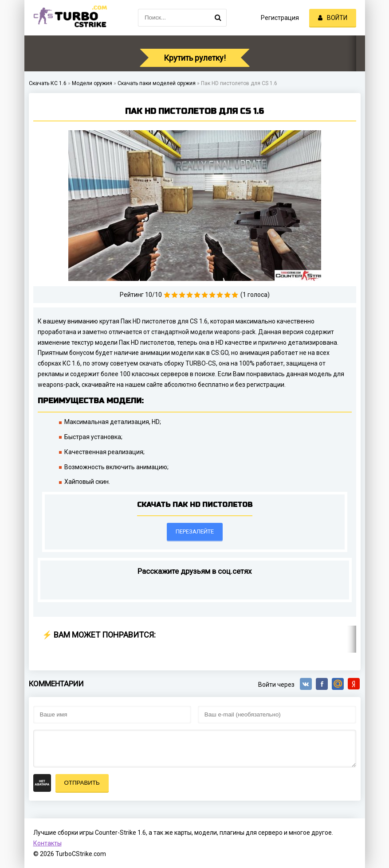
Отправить (82, 783)
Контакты (47, 843)
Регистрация (280, 18)
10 (235, 295)
